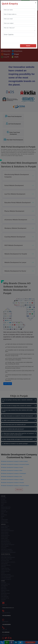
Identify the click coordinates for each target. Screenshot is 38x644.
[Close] (36, 3)
